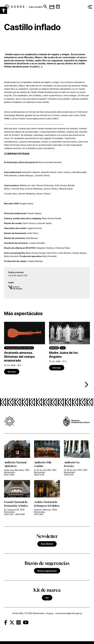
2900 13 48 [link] (39, 475)
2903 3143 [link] (9, 514)
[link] (25, 348)
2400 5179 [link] (69, 475)
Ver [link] (47, 598)
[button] (4, 10)
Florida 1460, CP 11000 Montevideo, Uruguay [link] (33, 613)
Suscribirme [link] (47, 544)
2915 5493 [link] (39, 514)
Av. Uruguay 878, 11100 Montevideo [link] (14, 511)
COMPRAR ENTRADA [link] (17, 154)
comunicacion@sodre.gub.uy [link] (69, 613)
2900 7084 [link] (9, 475)
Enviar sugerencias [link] (47, 571)
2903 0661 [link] (20, 514)
